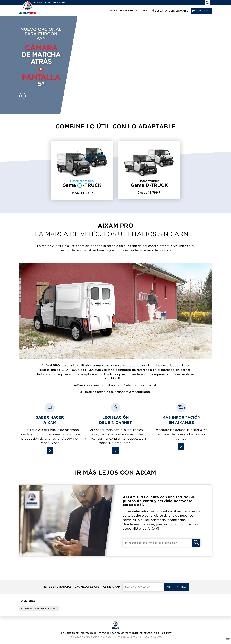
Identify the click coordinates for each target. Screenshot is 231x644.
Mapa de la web (152, 640)
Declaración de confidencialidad (90, 640)
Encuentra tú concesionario (44, 610)
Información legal (127, 640)
